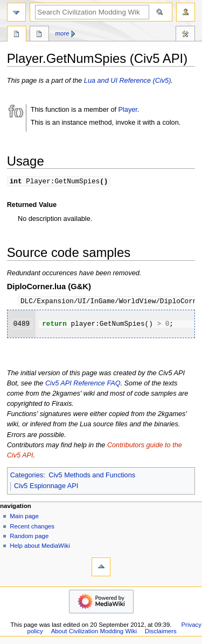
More (62, 33)
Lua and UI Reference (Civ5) (128, 81)
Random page (29, 537)
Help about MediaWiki (40, 547)
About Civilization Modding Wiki (94, 632)
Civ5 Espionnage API (46, 487)
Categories (27, 476)
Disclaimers (161, 632)
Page (17, 35)
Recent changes (32, 527)
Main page (24, 517)
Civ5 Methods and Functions (92, 476)
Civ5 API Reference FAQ (83, 384)
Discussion (39, 35)
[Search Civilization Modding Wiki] (92, 12)
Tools (185, 35)
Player (128, 110)
